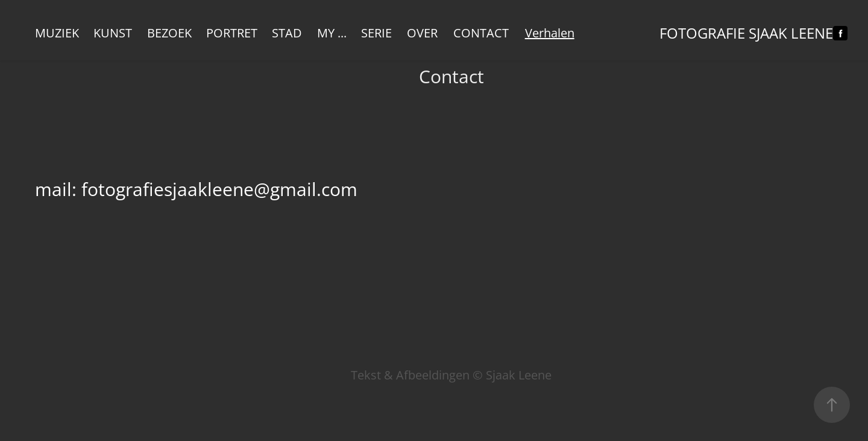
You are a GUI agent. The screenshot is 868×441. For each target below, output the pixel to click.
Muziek (57, 33)
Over (422, 33)
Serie (376, 33)
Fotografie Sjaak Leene (746, 33)
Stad (287, 33)
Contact (481, 33)
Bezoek (169, 33)
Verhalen (550, 33)
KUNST (113, 33)
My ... (332, 33)
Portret (232, 33)
